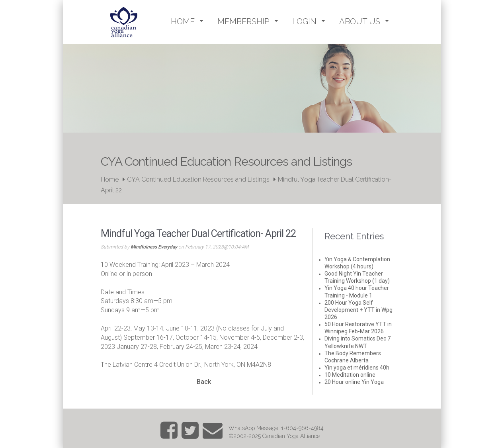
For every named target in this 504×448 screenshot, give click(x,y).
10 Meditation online (350, 375)
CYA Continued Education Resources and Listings (198, 179)
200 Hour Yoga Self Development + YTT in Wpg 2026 (358, 310)
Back (204, 382)
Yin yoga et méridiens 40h (357, 368)
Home (110, 179)
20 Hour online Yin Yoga (354, 382)
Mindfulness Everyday (154, 247)
